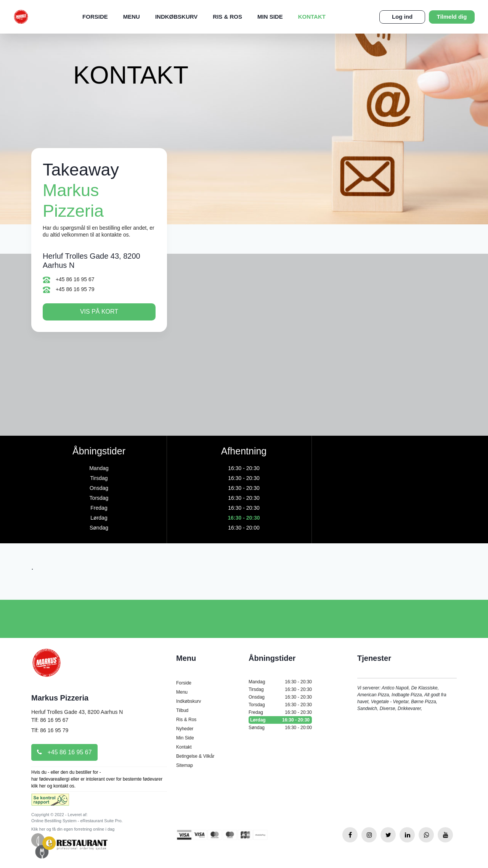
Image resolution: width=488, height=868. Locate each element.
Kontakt (312, 17)
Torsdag (280, 705)
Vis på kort (99, 312)
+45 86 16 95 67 (69, 280)
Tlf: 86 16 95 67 (50, 720)
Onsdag (280, 697)
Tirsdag (280, 689)
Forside (95, 17)
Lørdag (280, 720)
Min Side (270, 17)
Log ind (402, 17)
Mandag (280, 682)
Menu (132, 17)
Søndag (280, 728)
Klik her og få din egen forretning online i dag (73, 829)
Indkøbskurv (176, 17)
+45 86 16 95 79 (69, 290)
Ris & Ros (227, 17)
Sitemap (185, 765)
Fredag (280, 712)
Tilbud (182, 710)
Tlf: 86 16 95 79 (50, 730)
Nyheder (185, 729)
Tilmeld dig (452, 17)
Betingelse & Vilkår (195, 756)
